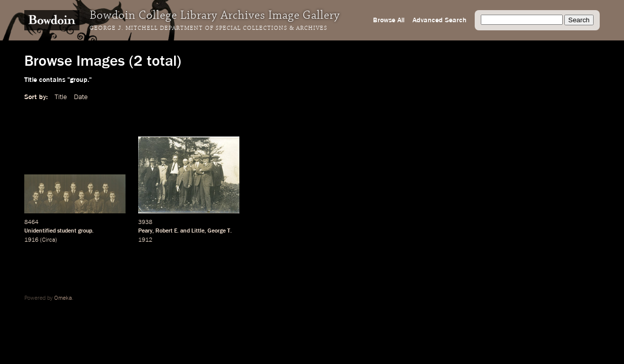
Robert (164, 231)
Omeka (63, 298)
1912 (145, 240)
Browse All (389, 20)
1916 (31, 240)
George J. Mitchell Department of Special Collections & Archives (209, 28)
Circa (49, 240)
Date (81, 97)
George (217, 231)
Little (198, 231)
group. (86, 231)
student (67, 231)
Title (61, 97)
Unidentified (40, 231)
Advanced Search (440, 20)
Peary (145, 231)
